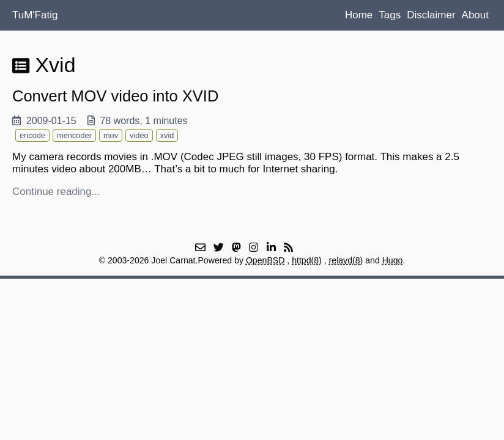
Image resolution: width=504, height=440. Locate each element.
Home (359, 15)
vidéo (139, 135)
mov (111, 135)
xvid (167, 135)
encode (32, 135)
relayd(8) (346, 260)
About (475, 15)
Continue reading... (56, 192)
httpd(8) (307, 260)
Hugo (393, 260)
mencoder (74, 135)
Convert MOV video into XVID (115, 96)
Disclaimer (431, 15)
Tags (390, 15)
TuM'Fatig (35, 15)
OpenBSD (265, 260)
